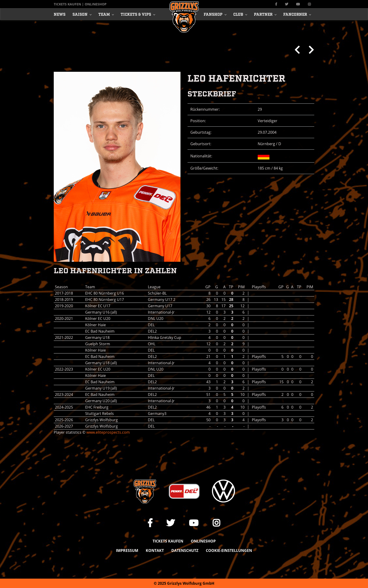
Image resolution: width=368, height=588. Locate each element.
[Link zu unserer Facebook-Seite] (276, 4)
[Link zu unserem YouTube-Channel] (298, 4)
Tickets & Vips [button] (136, 14)
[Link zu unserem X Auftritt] (287, 4)
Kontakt (155, 550)
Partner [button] (263, 14)
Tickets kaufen (67, 4)
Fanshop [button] (213, 14)
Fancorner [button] (295, 14)
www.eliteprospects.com (108, 432)
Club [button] (238, 14)
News (60, 14)
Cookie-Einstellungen (229, 550)
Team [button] (104, 14)
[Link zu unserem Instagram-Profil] (309, 4)
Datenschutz (185, 550)
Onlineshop (96, 4)
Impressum (127, 550)
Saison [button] (80, 14)
